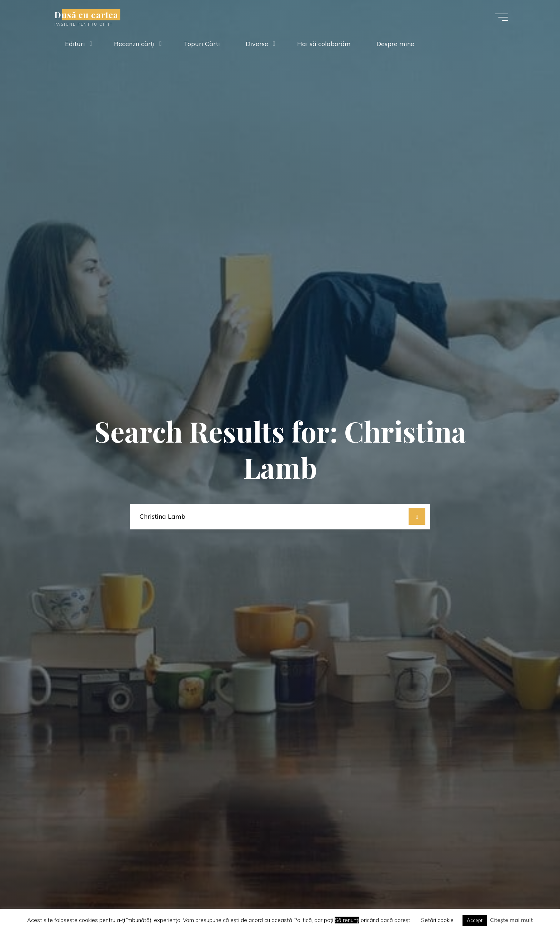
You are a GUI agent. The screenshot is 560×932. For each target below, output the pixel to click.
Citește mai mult (511, 920)
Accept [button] (475, 920)
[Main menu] (501, 17)
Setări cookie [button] (437, 920)
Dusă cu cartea (86, 15)
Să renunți (347, 920)
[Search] (417, 517)
